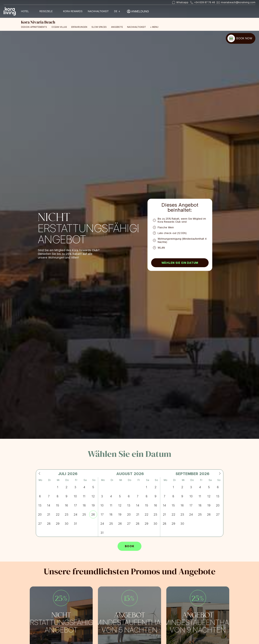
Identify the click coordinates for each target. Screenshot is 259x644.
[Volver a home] (10, 11)
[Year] (72, 474)
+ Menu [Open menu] (154, 27)
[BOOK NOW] (241, 38)
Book (130, 546)
